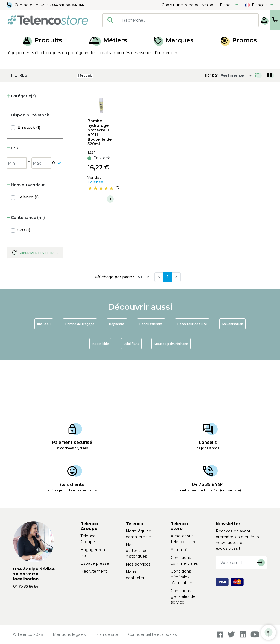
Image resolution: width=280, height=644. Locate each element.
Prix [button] (13, 198)
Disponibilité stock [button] (28, 166)
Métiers (108, 40)
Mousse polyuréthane (171, 394)
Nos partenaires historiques (137, 551)
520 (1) (24, 280)
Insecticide (100, 394)
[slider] (101, 239)
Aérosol (56, 57)
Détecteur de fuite (192, 374)
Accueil (15, 57)
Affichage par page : (114, 327)
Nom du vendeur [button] (26, 235)
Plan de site (107, 634)
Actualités (180, 550)
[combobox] (162, 20)
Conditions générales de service (183, 596)
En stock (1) (29, 178)
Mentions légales (69, 634)
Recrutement (94, 571)
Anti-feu (44, 374)
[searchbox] (170, 20)
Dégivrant (117, 374)
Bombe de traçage (80, 374)
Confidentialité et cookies (152, 634)
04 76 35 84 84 (68, 5)
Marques (174, 40)
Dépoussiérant (151, 374)
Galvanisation (232, 374)
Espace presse (95, 563)
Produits (43, 40)
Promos (239, 40)
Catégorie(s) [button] (21, 147)
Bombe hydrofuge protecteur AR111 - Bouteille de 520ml (100, 183)
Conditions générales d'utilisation (181, 577)
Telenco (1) (28, 248)
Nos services (138, 564)
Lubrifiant (131, 394)
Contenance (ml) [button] (26, 268)
